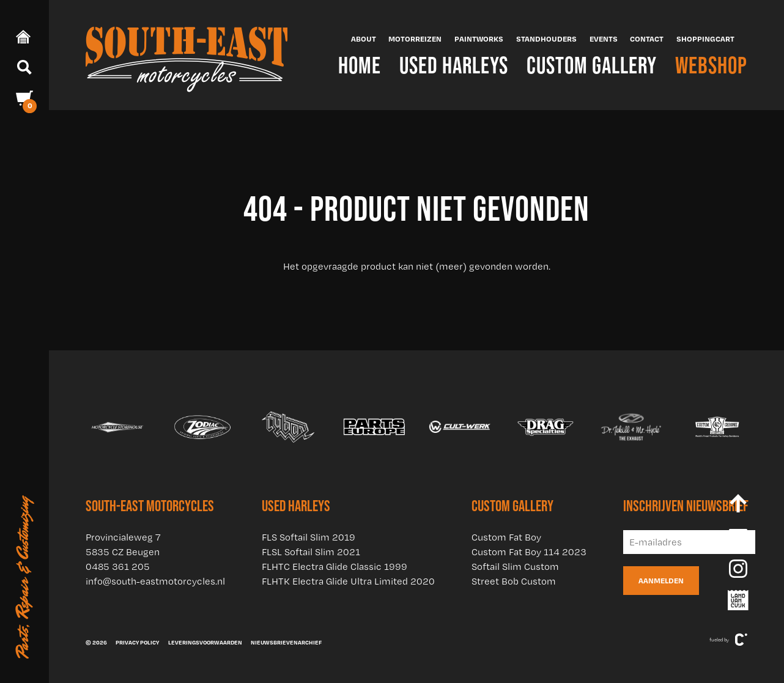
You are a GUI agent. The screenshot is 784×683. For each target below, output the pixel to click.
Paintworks (479, 39)
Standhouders (546, 39)
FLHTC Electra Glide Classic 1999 (335, 567)
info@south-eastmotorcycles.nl (155, 581)
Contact (647, 39)
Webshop (711, 65)
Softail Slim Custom (515, 567)
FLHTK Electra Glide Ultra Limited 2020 (348, 581)
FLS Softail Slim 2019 (309, 537)
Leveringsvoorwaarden (205, 642)
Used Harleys (454, 65)
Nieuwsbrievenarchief (286, 642)
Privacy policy (137, 642)
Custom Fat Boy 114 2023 (529, 552)
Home (360, 65)
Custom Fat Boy (506, 537)
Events (604, 39)
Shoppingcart (705, 39)
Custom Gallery (592, 65)
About (364, 39)
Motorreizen (415, 39)
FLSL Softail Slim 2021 (311, 552)
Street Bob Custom (514, 581)
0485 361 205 (118, 567)
